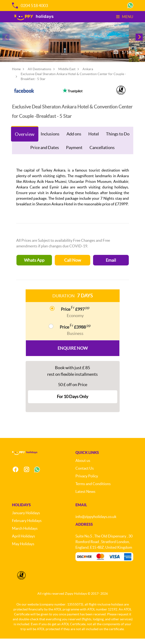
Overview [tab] (25, 139)
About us (83, 466)
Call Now (73, 265)
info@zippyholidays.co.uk (96, 522)
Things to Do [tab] (118, 139)
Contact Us (85, 474)
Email (111, 265)
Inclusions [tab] (50, 139)
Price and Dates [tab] (45, 153)
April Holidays (24, 541)
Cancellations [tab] (102, 153)
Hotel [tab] (94, 139)
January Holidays (26, 518)
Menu (125, 17)
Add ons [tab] (74, 139)
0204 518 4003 (30, 6)
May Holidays (23, 549)
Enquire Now (73, 353)
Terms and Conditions (93, 489)
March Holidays (25, 534)
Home (16, 74)
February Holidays (27, 526)
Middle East (67, 74)
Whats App (34, 265)
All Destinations (39, 74)
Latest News (85, 497)
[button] (139, 39)
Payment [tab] (74, 153)
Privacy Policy (87, 481)
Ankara (88, 74)
